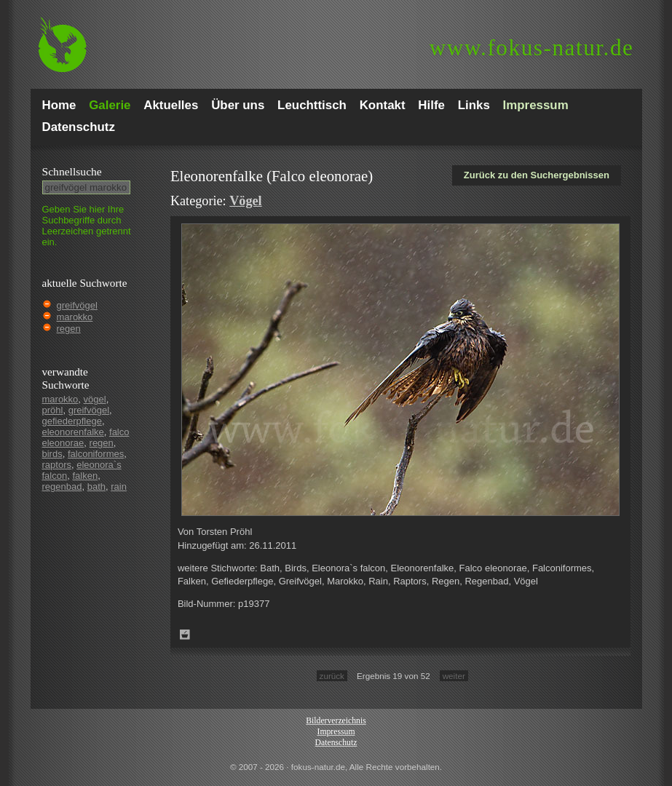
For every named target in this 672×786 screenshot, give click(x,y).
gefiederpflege (72, 421)
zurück (332, 676)
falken (85, 476)
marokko (75, 317)
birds (52, 454)
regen (69, 329)
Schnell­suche (72, 171)
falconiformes (96, 454)
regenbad (62, 487)
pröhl (53, 410)
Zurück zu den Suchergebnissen (537, 175)
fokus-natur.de (532, 48)
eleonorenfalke (73, 432)
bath (96, 487)
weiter (454, 676)
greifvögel (77, 305)
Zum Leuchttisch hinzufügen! (185, 635)
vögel (95, 399)
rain (119, 487)
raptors (57, 465)
